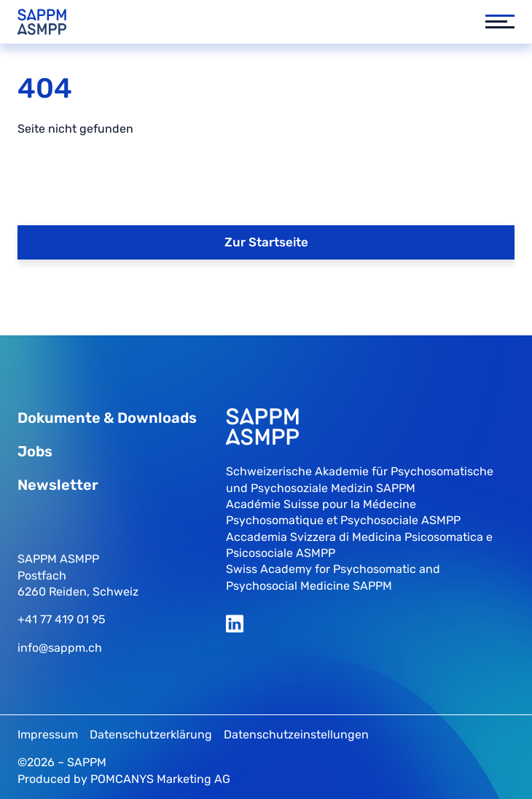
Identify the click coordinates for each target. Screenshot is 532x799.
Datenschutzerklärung (151, 734)
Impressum (48, 734)
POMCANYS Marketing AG (160, 779)
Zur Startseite (266, 242)
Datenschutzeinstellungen (296, 734)
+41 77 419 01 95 (62, 619)
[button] (493, 22)
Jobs (35, 451)
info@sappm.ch (60, 648)
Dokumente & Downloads (107, 418)
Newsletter (58, 485)
